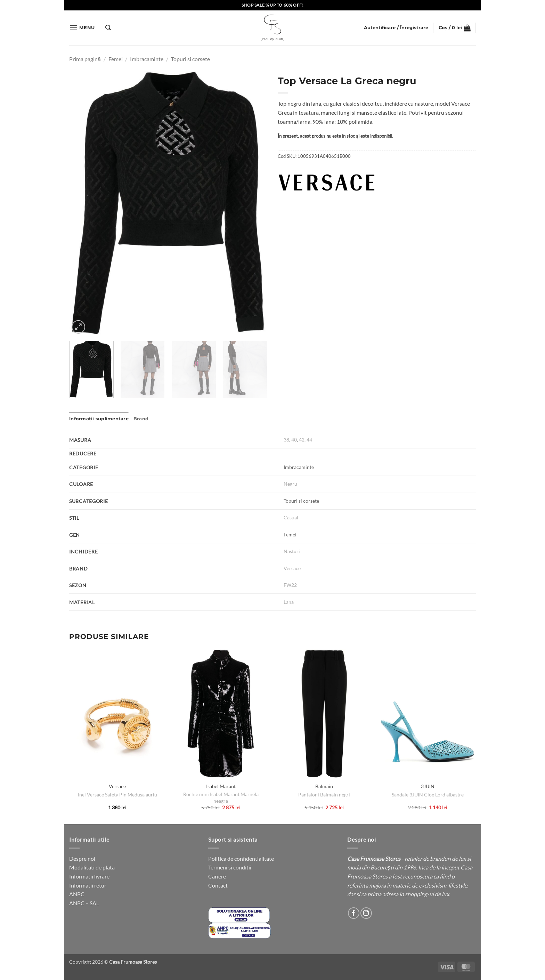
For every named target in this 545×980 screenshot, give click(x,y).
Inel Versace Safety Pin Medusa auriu (117, 795)
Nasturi (292, 551)
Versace (292, 568)
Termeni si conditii (230, 867)
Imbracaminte (147, 59)
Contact (218, 885)
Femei (116, 59)
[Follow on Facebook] (354, 913)
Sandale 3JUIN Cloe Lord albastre (428, 795)
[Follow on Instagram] (366, 913)
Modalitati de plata (92, 867)
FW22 (290, 585)
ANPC (77, 894)
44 (309, 440)
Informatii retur (88, 885)
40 (294, 440)
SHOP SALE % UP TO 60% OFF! (273, 5)
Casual (291, 517)
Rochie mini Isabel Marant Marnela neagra (221, 797)
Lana (289, 602)
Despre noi (82, 858)
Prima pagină (85, 59)
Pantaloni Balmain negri (324, 795)
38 (286, 440)
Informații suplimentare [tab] (99, 419)
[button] (82, 28)
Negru (290, 484)
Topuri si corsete (190, 59)
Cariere (217, 876)
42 (302, 440)
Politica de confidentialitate (241, 858)
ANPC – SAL (84, 903)
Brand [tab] (141, 419)
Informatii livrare (89, 876)
